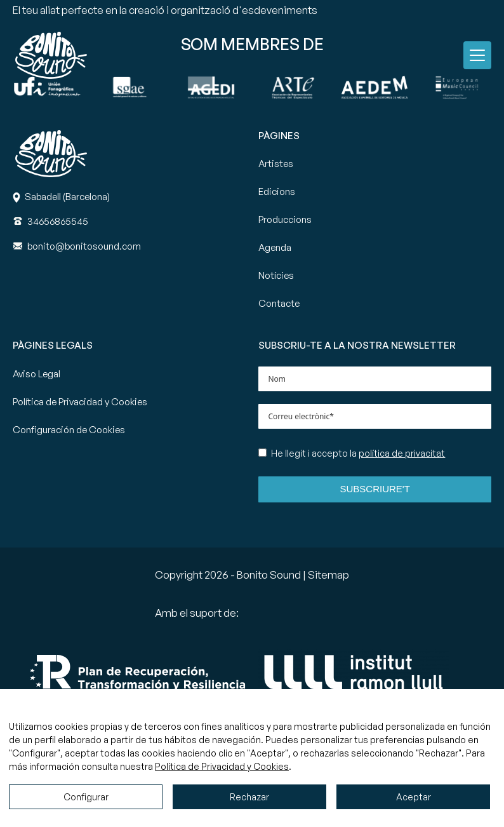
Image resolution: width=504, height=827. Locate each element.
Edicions (277, 192)
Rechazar (249, 797)
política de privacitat (402, 453)
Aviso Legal (36, 374)
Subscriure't (375, 489)
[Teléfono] (58, 221)
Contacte (279, 303)
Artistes (276, 164)
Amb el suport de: (197, 613)
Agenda (275, 247)
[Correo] (84, 246)
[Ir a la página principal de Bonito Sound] (51, 55)
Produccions (285, 219)
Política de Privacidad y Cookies (80, 402)
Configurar (86, 797)
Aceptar (414, 797)
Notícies (276, 275)
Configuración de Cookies (69, 430)
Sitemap (328, 575)
